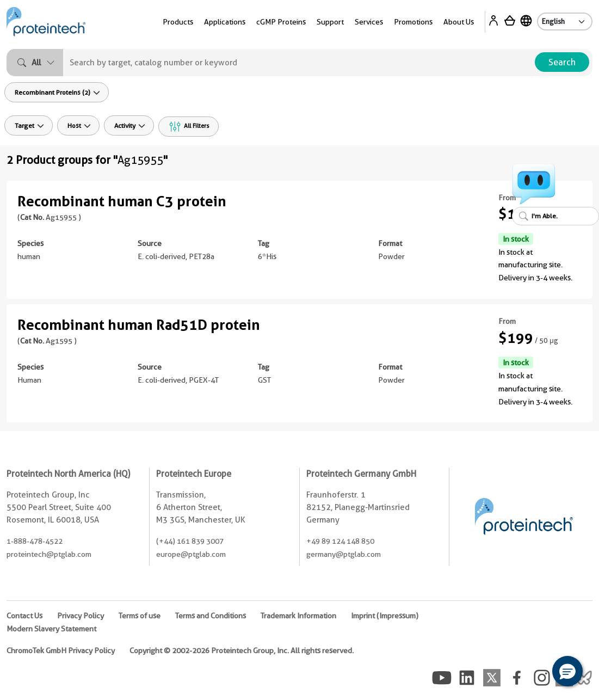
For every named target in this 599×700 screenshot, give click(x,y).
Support (330, 22)
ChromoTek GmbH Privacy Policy (61, 650)
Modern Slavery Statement (51, 629)
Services (369, 22)
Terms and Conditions (211, 616)
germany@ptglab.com (344, 554)
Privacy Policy (81, 616)
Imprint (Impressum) (385, 616)
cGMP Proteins (281, 22)
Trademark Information (298, 616)
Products (178, 22)
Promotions (413, 22)
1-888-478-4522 (35, 541)
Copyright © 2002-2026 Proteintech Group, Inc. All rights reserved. (242, 650)
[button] (567, 671)
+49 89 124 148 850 (340, 541)
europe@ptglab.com (191, 554)
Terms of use (140, 616)
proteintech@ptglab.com (49, 554)
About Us (459, 22)
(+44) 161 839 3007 (190, 541)
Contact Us (24, 616)
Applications (225, 22)
